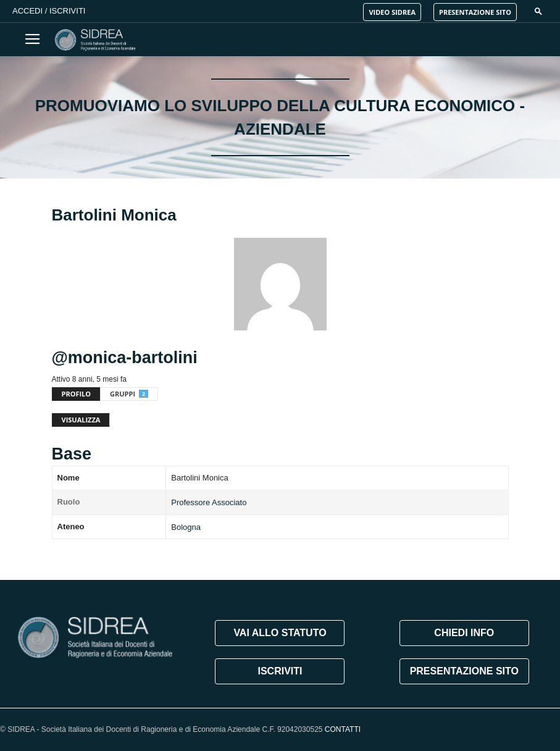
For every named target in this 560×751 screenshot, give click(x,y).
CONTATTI (343, 729)
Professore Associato (209, 502)
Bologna (186, 527)
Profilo (77, 394)
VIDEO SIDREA (392, 12)
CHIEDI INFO (464, 633)
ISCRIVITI (280, 671)
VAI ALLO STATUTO (280, 633)
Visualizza (81, 420)
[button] (538, 11)
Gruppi (129, 394)
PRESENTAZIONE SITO (475, 12)
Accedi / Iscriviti (49, 11)
